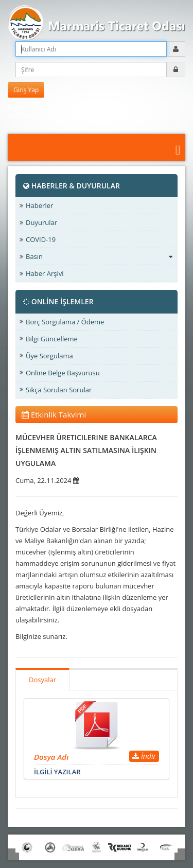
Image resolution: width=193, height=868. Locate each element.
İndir (144, 756)
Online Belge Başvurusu (63, 373)
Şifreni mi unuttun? (34, 115)
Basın (99, 256)
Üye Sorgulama (49, 356)
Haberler (39, 205)
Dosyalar (42, 680)
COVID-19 (41, 239)
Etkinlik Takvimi (54, 414)
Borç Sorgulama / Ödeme (65, 322)
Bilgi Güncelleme (52, 339)
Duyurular (41, 222)
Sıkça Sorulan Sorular (59, 390)
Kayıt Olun (22, 107)
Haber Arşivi (45, 273)
